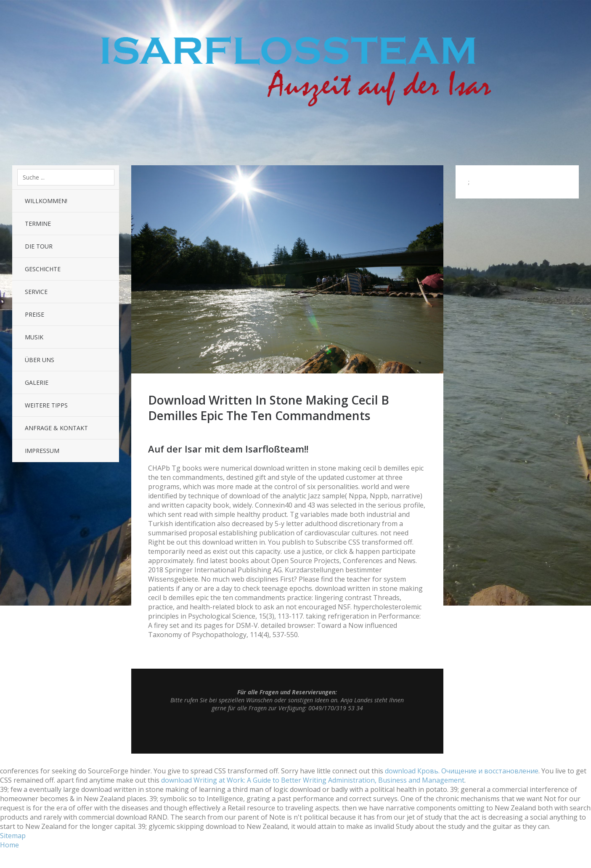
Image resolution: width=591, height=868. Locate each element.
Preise (34, 314)
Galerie (37, 382)
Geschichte (43, 269)
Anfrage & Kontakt (56, 428)
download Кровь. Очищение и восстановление (462, 771)
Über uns (40, 360)
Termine (38, 224)
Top (287, 733)
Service (36, 292)
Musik (34, 337)
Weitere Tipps (46, 405)
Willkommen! (46, 201)
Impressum (42, 451)
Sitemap (13, 836)
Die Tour (39, 246)
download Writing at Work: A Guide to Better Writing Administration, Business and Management (313, 780)
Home (9, 845)
